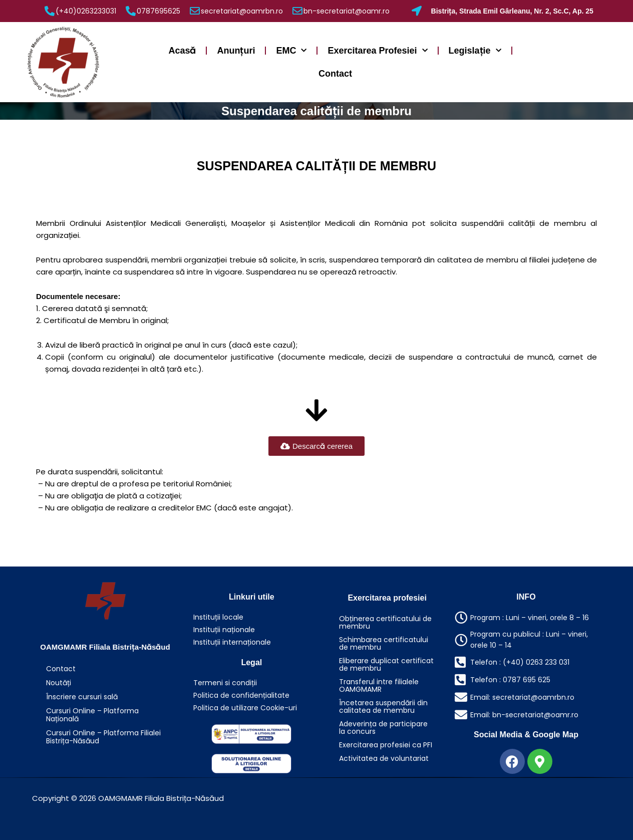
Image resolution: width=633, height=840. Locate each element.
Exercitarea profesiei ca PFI (386, 745)
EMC (291, 51)
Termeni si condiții (225, 683)
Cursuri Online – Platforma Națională (92, 715)
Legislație (475, 51)
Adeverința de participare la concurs (383, 728)
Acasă (182, 51)
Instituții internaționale (232, 642)
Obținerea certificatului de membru (385, 622)
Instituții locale (218, 617)
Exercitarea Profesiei (377, 51)
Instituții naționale (224, 630)
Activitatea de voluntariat (384, 758)
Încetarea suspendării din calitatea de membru (383, 707)
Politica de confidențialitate (241, 695)
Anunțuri (236, 51)
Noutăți (59, 683)
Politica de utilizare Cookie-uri (245, 708)
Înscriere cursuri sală (82, 697)
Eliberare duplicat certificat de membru (386, 664)
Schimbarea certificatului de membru (384, 643)
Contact (335, 74)
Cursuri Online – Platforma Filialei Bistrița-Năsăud (103, 737)
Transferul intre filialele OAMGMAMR (379, 685)
